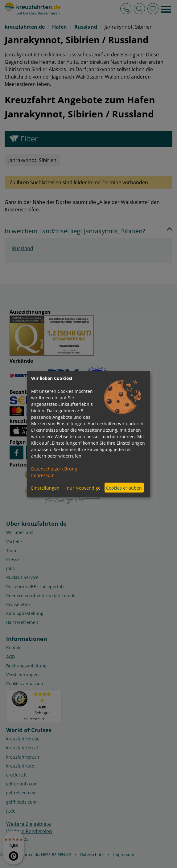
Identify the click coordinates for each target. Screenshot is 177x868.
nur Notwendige (84, 488)
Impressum (43, 475)
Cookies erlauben (124, 488)
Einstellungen (45, 488)
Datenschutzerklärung (54, 469)
